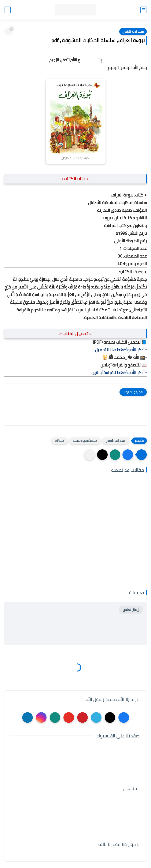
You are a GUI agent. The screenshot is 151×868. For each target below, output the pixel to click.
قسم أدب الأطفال (133, 32)
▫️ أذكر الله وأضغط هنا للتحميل (121, 350)
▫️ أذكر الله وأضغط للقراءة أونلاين (119, 373)
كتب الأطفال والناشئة (85, 441)
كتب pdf (60, 441)
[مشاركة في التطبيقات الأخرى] (90, 455)
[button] (128, 455)
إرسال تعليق (131, 610)
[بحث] (7, 10)
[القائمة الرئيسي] (144, 10)
